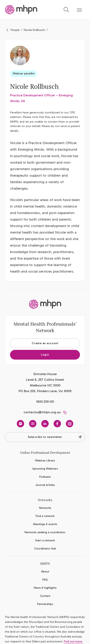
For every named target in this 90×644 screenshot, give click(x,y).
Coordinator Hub (45, 549)
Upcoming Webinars (45, 469)
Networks (45, 508)
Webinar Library (45, 461)
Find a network (45, 516)
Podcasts (45, 477)
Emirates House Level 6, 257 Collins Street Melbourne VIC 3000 (45, 380)
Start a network (45, 540)
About (45, 572)
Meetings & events (45, 524)
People (15, 30)
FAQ (45, 580)
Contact (45, 596)
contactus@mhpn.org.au (42, 412)
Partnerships (45, 604)
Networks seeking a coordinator (45, 532)
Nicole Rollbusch (34, 30)
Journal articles (45, 485)
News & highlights (45, 588)
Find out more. (73, 641)
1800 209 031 (45, 402)
